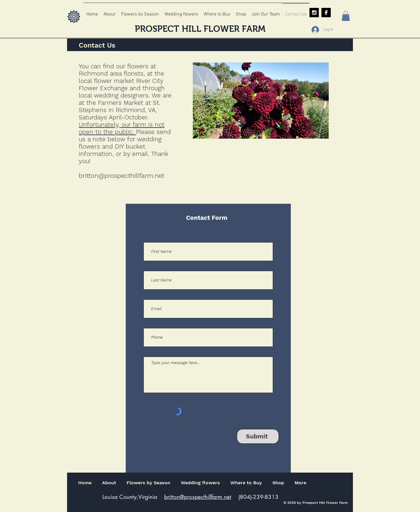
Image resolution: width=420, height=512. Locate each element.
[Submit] (258, 436)
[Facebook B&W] (326, 13)
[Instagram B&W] (314, 13)
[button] (346, 16)
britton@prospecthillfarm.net (121, 176)
